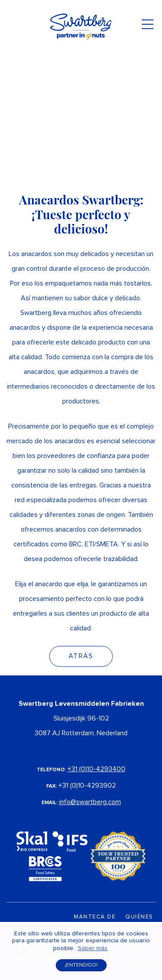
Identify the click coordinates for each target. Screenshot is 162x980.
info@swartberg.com (90, 802)
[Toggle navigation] (148, 27)
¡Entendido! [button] (81, 965)
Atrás (81, 656)
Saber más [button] (93, 948)
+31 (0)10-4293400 (96, 769)
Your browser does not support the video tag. (81, 86)
